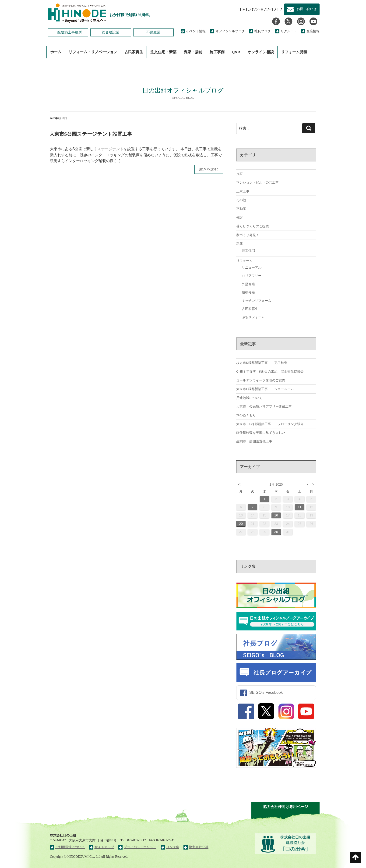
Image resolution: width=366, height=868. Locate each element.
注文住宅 (248, 250)
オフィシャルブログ (227, 31)
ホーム (56, 52)
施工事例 (217, 52)
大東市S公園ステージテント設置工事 (91, 134)
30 (276, 532)
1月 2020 (276, 484)
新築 (239, 244)
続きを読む (209, 169)
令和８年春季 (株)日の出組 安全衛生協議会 (270, 371)
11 (300, 507)
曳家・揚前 (193, 52)
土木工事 (243, 191)
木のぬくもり (246, 415)
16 (276, 515)
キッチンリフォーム (257, 301)
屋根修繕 (248, 292)
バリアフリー (252, 276)
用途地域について (249, 398)
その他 (241, 200)
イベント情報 (193, 31)
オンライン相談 (261, 52)
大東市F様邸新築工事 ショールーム (265, 389)
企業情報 (310, 31)
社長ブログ (260, 31)
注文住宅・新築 (163, 52)
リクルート (286, 31)
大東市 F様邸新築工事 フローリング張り (270, 424)
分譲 (239, 217)
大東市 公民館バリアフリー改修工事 (264, 406)
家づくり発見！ (248, 235)
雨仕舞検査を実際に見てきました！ (262, 433)
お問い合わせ (302, 9)
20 (241, 524)
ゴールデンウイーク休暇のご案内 (261, 380)
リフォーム (244, 261)
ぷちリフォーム (253, 317)
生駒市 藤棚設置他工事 (254, 441)
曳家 (239, 174)
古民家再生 (134, 52)
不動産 (241, 209)
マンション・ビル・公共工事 (257, 182)
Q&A (236, 52)
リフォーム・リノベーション (93, 52)
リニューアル (252, 267)
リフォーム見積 (294, 52)
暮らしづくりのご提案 (253, 226)
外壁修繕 (248, 284)
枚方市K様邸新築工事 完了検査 (262, 363)
